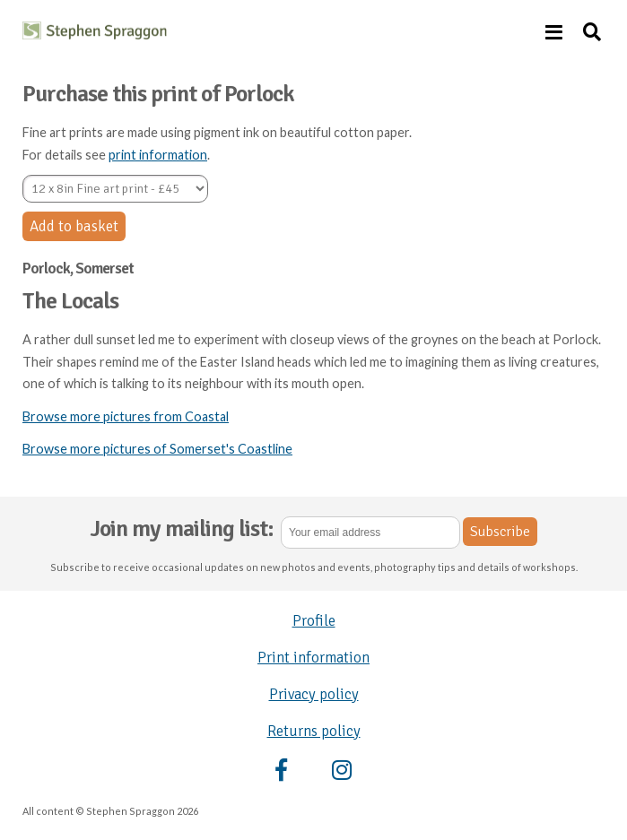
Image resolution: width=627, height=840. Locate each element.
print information (158, 155)
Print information (313, 658)
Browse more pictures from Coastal (126, 416)
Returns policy (314, 731)
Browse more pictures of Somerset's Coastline (157, 449)
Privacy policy (314, 694)
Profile (314, 621)
